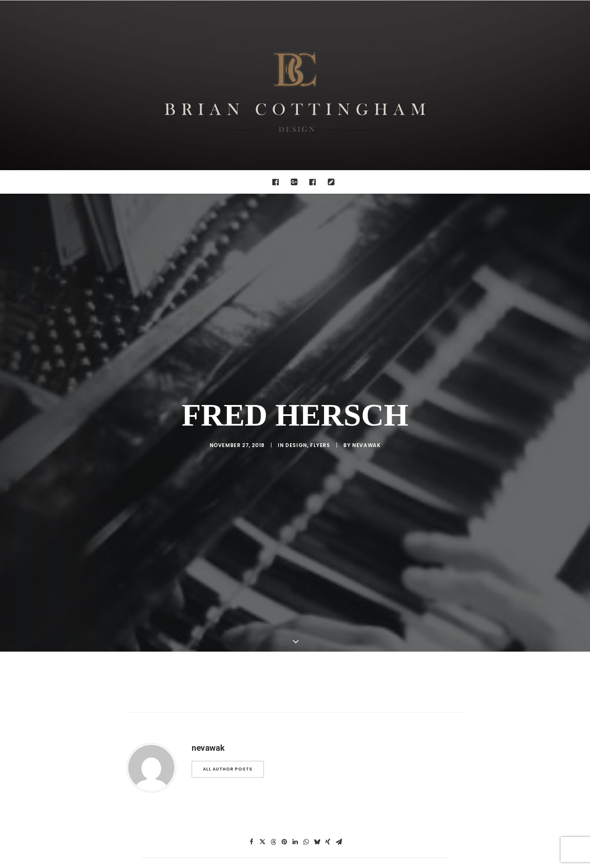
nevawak (366, 439)
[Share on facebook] (251, 830)
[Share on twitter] (262, 830)
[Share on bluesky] (317, 830)
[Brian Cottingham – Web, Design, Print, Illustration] (295, 85)
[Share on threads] (273, 830)
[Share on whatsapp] (306, 830)
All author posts (228, 757)
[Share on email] (339, 830)
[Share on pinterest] (284, 830)
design (296, 439)
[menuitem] (278, 182)
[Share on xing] (328, 830)
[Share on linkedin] (295, 830)
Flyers (320, 439)
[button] (278, 182)
